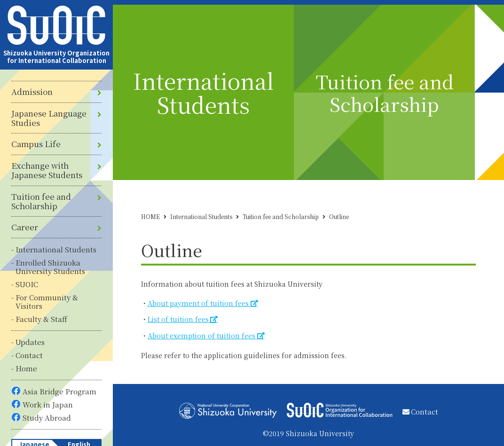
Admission (32, 92)
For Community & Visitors (47, 301)
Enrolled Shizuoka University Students (50, 267)
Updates (30, 342)
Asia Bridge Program (59, 391)
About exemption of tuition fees (202, 336)
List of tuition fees (178, 319)
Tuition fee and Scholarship (41, 201)
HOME (150, 216)
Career (25, 227)
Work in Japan (48, 404)
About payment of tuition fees (199, 303)
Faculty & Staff (41, 319)
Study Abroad (47, 418)
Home (26, 368)
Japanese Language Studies (49, 118)
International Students (56, 249)
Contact (29, 355)
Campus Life (36, 144)
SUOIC (27, 284)
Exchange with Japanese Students (47, 170)
